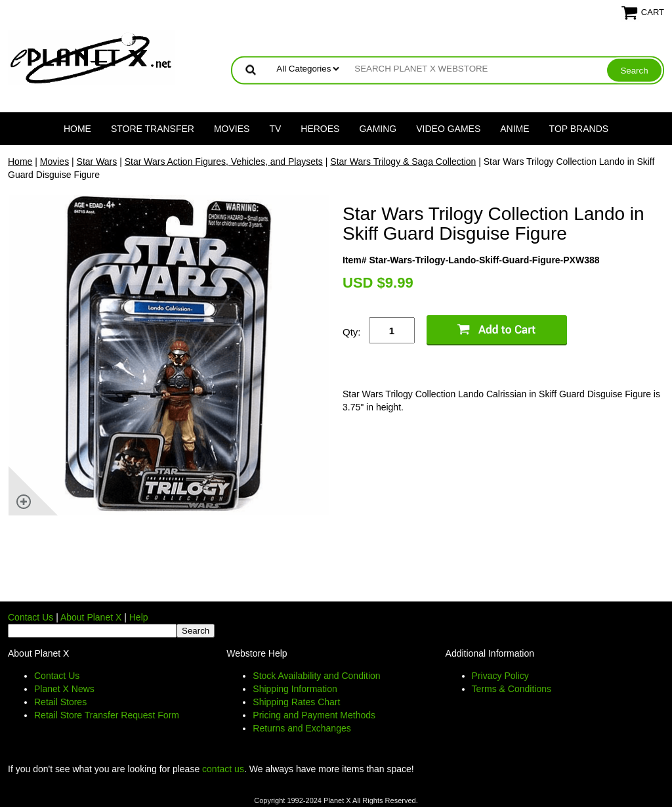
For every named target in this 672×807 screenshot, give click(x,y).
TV (275, 129)
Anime (514, 129)
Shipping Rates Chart (296, 702)
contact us (223, 769)
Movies (232, 129)
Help (139, 617)
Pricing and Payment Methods (314, 715)
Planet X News (64, 689)
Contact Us (31, 617)
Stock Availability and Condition (316, 676)
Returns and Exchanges (302, 728)
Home (77, 129)
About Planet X (91, 617)
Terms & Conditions (512, 689)
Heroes (320, 129)
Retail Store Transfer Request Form (107, 715)
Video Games (448, 129)
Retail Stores (60, 702)
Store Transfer (153, 129)
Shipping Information (295, 689)
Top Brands (579, 129)
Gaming (378, 129)
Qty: (352, 332)
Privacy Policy (500, 676)
